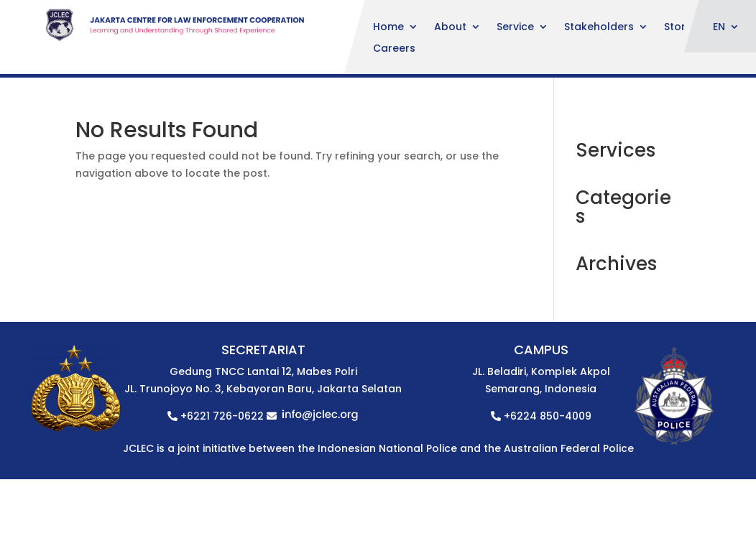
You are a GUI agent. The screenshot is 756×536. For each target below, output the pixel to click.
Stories (682, 28)
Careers (394, 49)
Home (388, 28)
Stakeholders (599, 28)
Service (515, 28)
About (450, 28)
